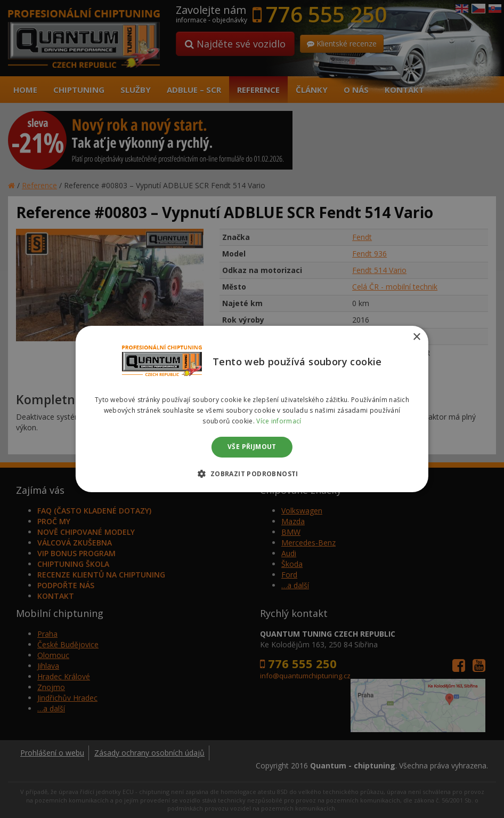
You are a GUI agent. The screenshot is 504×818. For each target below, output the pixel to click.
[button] (252, 474)
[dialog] (252, 409)
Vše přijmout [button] (252, 447)
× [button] (416, 337)
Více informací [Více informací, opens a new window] (279, 421)
